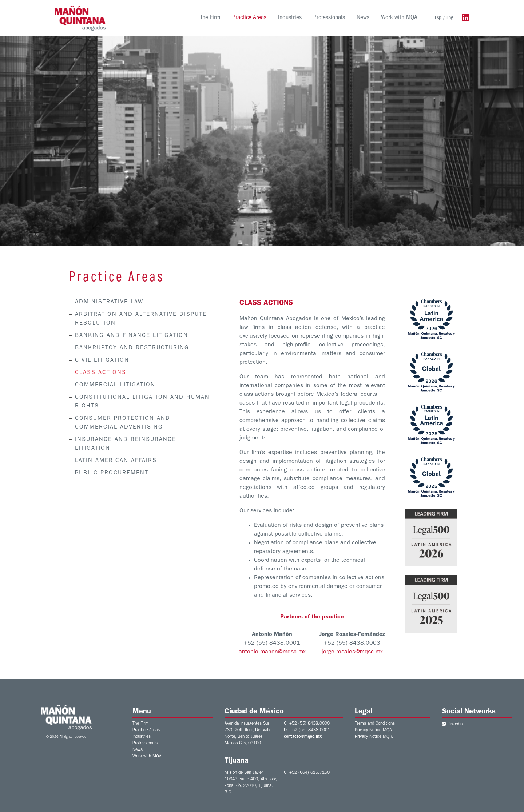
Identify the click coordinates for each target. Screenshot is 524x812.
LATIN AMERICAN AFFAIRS (115, 461)
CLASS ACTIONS (100, 373)
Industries (290, 18)
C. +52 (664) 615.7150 (307, 773)
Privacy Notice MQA (373, 731)
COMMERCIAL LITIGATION (114, 385)
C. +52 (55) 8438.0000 (307, 724)
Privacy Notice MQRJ (374, 737)
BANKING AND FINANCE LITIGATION (131, 336)
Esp (438, 18)
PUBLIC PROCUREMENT (111, 473)
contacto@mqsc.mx (303, 737)
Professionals (329, 18)
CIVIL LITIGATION (101, 361)
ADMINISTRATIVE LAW (108, 302)
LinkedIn (452, 725)
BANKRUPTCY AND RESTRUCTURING (131, 348)
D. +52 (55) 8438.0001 (307, 731)
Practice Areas (249, 18)
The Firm (210, 18)
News (363, 18)
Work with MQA (399, 18)
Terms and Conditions (375, 724)
